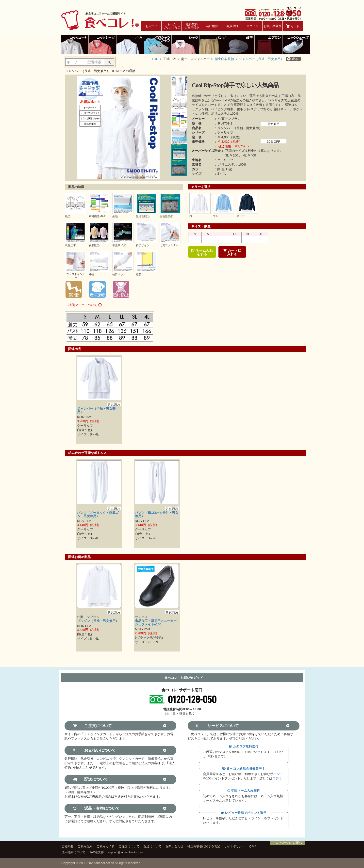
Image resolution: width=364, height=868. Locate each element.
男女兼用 (273, 124)
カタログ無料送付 (244, 746)
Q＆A (253, 846)
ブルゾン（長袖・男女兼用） (98, 621)
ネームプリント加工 (172, 26)
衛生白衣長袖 (224, 59)
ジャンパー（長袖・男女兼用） (261, 59)
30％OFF (273, 142)
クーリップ (225, 132)
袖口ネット (119, 274)
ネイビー (242, 216)
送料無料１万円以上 (192, 26)
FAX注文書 (97, 852)
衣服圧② (94, 245)
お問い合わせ (174, 846)
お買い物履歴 (273, 26)
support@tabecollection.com (126, 852)
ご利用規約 (85, 846)
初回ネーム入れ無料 (244, 791)
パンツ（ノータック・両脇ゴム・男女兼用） (98, 514)
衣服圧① (70, 245)
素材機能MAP (97, 216)
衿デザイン (143, 245)
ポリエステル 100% (232, 164)
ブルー (217, 216)
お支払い (151, 26)
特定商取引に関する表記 (204, 846)
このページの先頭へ (288, 843)
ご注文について (129, 846)
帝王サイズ (119, 245)
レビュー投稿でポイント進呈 (244, 813)
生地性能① (143, 216)
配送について (152, 846)
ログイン (252, 26)
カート (293, 26)
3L (248, 234)
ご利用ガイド (105, 846)
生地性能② (166, 216)
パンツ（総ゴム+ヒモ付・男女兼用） (157, 514)
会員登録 (232, 26)
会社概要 (212, 26)
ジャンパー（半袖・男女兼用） (96, 410)
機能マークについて (85, 305)
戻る (293, 59)
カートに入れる (232, 252)
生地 (115, 216)
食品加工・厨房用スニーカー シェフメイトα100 (157, 623)
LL (235, 234)
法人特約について (73, 852)
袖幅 (91, 274)
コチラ (277, 778)
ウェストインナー (76, 276)
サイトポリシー (234, 846)
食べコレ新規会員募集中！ (244, 768)
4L (261, 234)
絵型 (68, 216)
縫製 (139, 274)
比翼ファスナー (169, 245)
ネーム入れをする (202, 252)
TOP (155, 59)
